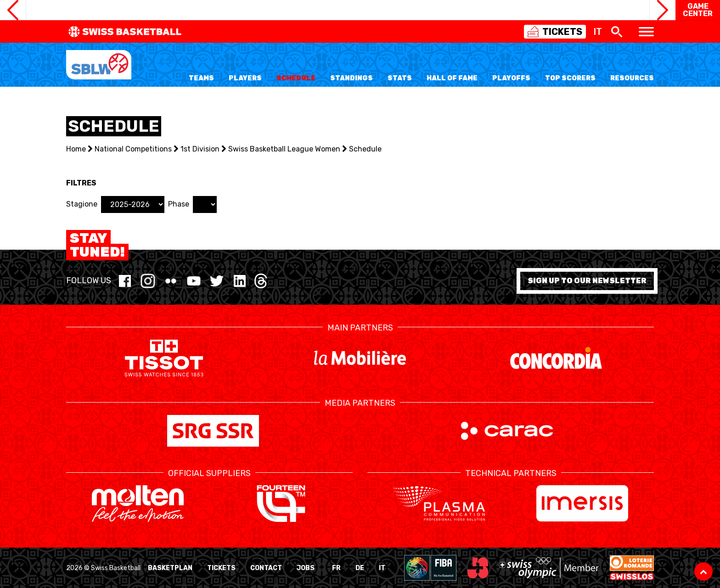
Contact (266, 568)
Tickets (221, 568)
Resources (632, 78)
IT (382, 568)
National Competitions (133, 149)
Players (245, 78)
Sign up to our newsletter (587, 281)
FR (336, 568)
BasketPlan (170, 568)
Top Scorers (570, 78)
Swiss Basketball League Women (284, 149)
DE (360, 568)
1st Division (200, 149)
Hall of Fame (452, 78)
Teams (201, 78)
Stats (400, 78)
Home (76, 149)
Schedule (296, 78)
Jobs (306, 568)
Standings (352, 78)
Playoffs (511, 78)
